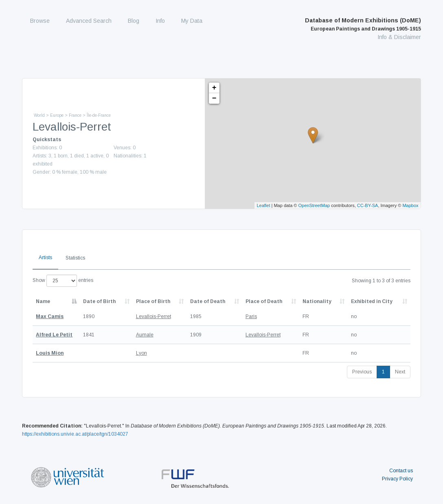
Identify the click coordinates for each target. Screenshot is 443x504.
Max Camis (50, 316)
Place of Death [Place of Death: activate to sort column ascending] (264, 301)
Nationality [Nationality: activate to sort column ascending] (317, 301)
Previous (362, 372)
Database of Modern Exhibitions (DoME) (363, 24)
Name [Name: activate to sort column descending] (43, 301)
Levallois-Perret (154, 316)
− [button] (214, 98)
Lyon (141, 353)
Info (160, 21)
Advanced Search (89, 21)
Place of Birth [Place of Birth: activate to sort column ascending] (153, 301)
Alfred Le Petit (54, 335)
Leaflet (263, 205)
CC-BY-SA (368, 205)
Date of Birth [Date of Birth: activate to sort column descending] (99, 301)
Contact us (401, 471)
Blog (134, 21)
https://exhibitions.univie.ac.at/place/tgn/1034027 (75, 434)
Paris (251, 316)
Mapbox (410, 205)
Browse (40, 21)
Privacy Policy (397, 479)
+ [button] (214, 88)
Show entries (63, 281)
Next (400, 372)
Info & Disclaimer (399, 37)
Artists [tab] (45, 257)
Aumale (145, 335)
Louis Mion (50, 353)
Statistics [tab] (75, 258)
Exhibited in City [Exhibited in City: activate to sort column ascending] (372, 301)
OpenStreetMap (314, 205)
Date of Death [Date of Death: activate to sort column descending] (208, 301)
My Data (192, 21)
